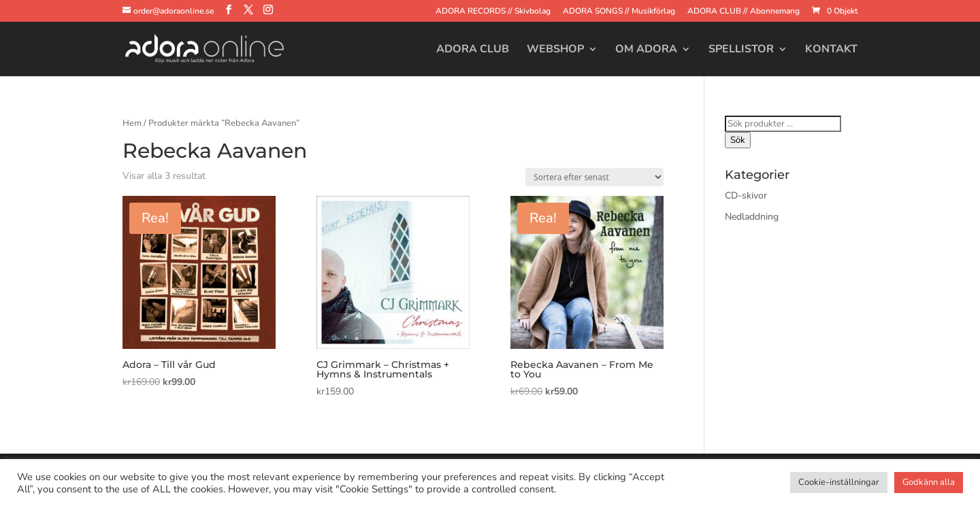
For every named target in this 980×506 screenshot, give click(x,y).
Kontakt (831, 50)
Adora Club (473, 50)
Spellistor (741, 50)
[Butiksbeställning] (594, 177)
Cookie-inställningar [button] (839, 482)
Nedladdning (752, 217)
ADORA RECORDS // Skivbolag (493, 12)
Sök (738, 140)
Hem (132, 123)
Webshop (555, 50)
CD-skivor (746, 196)
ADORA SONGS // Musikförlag (619, 12)
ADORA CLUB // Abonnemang (744, 12)
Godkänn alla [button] (929, 482)
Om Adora (646, 50)
